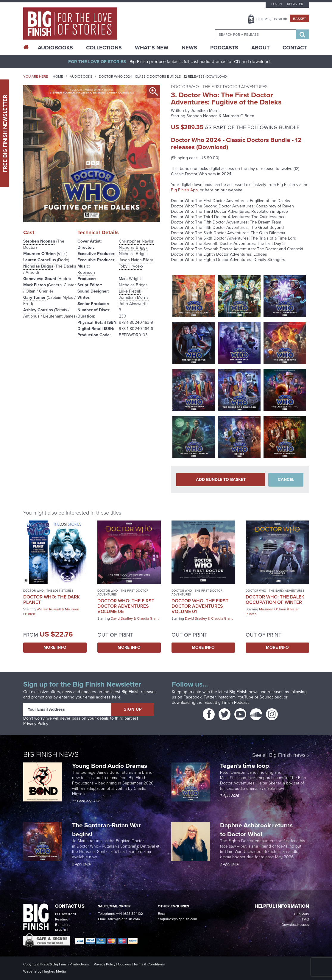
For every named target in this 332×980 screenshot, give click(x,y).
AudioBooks (55, 48)
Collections (104, 48)
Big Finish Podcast (232, 702)
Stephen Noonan (39, 241)
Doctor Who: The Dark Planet (52, 600)
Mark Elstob (35, 285)
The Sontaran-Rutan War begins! (106, 830)
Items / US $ (272, 19)
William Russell (49, 609)
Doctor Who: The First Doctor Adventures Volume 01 (200, 606)
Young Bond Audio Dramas (110, 766)
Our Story (301, 914)
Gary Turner (34, 297)
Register (295, 4)
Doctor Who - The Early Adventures (275, 591)
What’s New (152, 48)
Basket (300, 19)
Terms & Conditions (149, 964)
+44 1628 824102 (130, 914)
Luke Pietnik (130, 291)
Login (276, 4)
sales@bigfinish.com (124, 919)
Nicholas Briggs (38, 266)
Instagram (227, 697)
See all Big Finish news (279, 755)
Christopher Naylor (136, 241)
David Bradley (122, 618)
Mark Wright (130, 279)
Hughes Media (54, 971)
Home (58, 76)
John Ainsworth (133, 304)
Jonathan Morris (134, 297)
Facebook (193, 697)
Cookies (124, 964)
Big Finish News (51, 754)
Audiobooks (81, 76)
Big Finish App (184, 190)
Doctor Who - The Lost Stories (48, 591)
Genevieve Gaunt (40, 279)
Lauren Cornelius (40, 260)
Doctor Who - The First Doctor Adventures (123, 593)
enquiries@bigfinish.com (177, 919)
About (260, 48)
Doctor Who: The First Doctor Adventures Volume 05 (126, 606)
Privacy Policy (36, 724)
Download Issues (295, 925)
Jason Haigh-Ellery (136, 260)
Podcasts (224, 48)
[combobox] (255, 34)
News (189, 48)
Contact (295, 48)
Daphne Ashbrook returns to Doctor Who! (256, 830)
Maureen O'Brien (39, 254)
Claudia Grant (148, 618)
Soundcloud (271, 697)
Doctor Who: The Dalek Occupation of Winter (275, 600)
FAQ (305, 919)
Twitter (210, 697)
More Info (55, 647)
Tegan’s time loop (245, 766)
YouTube (246, 697)
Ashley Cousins (38, 310)
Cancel (286, 480)
